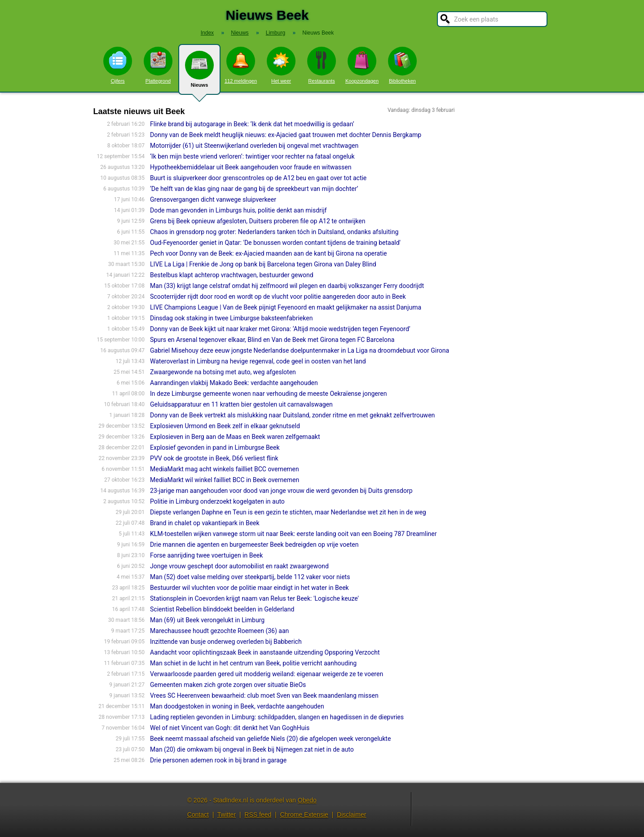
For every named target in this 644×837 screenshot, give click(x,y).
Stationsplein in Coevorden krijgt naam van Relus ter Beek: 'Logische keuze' (254, 598)
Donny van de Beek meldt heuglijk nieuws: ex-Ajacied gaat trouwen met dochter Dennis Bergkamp (286, 135)
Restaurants (322, 65)
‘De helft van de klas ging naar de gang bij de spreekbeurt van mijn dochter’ (254, 189)
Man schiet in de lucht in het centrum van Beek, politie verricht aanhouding (253, 663)
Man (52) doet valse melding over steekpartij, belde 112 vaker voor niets (250, 577)
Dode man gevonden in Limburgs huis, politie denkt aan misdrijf (238, 210)
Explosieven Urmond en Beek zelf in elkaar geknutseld (225, 426)
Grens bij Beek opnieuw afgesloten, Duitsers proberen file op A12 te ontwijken (258, 221)
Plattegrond (158, 65)
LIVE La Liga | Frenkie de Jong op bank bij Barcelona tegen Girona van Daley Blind (263, 264)
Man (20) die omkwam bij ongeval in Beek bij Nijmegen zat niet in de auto (252, 749)
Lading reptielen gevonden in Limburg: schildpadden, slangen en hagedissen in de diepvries (277, 717)
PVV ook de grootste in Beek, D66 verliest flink (214, 458)
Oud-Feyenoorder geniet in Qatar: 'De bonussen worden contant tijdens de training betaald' (275, 243)
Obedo (307, 800)
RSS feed (258, 815)
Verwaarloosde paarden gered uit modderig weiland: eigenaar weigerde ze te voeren (267, 674)
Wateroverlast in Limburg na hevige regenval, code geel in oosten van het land (258, 361)
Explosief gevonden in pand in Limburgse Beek (215, 447)
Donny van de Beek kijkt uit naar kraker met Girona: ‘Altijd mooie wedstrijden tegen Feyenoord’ (280, 329)
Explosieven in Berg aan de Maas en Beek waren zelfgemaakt (235, 437)
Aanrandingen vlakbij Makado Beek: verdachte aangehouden (234, 383)
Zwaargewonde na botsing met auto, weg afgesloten (223, 372)
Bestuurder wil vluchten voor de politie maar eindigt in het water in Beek (249, 588)
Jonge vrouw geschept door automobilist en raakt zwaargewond (239, 566)
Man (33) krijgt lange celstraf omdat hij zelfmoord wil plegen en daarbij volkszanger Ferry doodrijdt (287, 286)
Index (207, 33)
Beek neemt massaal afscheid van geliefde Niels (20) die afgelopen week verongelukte (270, 739)
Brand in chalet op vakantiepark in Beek (205, 523)
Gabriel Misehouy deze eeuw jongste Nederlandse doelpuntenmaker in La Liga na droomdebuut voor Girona (300, 350)
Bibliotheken (402, 65)
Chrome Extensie (304, 815)
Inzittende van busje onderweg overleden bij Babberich (226, 642)
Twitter (227, 815)
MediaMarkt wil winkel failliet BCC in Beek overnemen (225, 480)
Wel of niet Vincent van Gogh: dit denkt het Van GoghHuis (230, 728)
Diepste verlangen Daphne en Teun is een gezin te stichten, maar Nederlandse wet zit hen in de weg (288, 512)
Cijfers (118, 65)
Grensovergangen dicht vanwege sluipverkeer (213, 199)
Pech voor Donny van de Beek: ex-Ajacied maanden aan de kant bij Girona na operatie (268, 253)
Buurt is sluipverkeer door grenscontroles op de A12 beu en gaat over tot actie (258, 178)
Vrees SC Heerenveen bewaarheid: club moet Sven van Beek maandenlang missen (264, 695)
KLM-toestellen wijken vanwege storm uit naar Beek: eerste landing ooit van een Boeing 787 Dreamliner (293, 534)
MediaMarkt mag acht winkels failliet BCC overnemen (225, 469)
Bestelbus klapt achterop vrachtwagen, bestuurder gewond (232, 275)
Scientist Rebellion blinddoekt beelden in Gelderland (222, 609)
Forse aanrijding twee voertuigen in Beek (206, 555)
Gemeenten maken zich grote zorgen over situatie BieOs (228, 685)
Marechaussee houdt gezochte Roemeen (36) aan (219, 631)
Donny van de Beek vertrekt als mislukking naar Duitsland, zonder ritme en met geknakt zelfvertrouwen (292, 415)
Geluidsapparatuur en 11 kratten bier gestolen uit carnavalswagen (241, 404)
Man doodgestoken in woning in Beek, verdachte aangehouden (237, 706)
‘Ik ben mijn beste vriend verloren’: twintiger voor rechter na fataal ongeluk (252, 156)
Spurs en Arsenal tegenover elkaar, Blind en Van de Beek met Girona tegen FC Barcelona (272, 340)
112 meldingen (241, 65)
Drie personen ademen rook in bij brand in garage (218, 760)
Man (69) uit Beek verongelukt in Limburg (207, 620)
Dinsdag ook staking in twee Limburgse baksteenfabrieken (231, 318)
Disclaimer (351, 815)
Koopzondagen (362, 65)
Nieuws (199, 73)
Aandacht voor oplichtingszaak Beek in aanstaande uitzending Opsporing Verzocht (265, 652)
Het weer (281, 65)
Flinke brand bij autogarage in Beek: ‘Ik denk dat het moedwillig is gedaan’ (252, 124)
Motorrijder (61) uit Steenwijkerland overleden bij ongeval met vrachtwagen (254, 146)
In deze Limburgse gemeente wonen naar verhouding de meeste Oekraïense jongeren (268, 394)
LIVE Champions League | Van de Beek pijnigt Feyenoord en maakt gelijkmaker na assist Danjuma (286, 307)
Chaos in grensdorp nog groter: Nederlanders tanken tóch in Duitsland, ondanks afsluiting (274, 232)
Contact (198, 815)
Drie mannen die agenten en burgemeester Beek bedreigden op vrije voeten (254, 545)
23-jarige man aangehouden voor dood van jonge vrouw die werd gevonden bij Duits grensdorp (281, 491)
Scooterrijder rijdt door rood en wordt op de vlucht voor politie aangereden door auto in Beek (278, 297)
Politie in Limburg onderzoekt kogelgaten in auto (217, 501)
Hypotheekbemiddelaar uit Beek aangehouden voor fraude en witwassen (251, 167)
